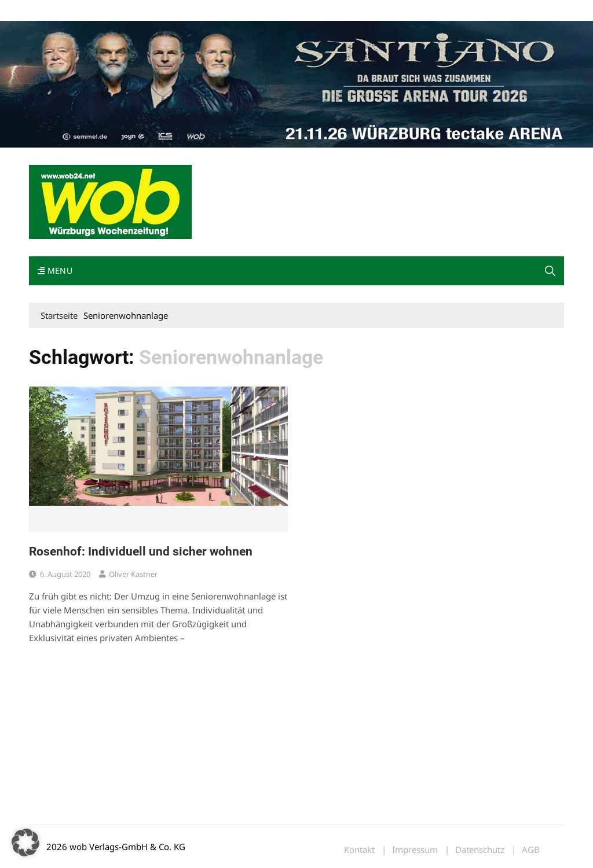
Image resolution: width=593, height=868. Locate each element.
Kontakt (161, 11)
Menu (55, 271)
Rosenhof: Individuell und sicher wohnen (141, 551)
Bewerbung (246, 11)
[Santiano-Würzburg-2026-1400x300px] (296, 83)
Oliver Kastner (133, 574)
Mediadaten (50, 11)
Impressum (200, 11)
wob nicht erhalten (109, 11)
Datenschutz (480, 850)
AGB (531, 850)
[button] (550, 271)
